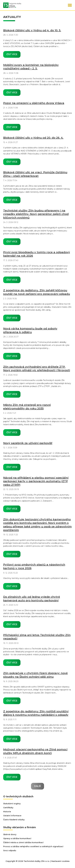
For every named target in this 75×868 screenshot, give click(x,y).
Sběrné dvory (10, 834)
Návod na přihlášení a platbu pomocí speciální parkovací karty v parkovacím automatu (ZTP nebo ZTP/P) (36, 481)
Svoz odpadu (10, 850)
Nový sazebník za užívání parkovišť (28, 443)
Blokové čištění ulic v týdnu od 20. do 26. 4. (33, 138)
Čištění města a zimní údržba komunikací (23, 842)
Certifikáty (8, 808)
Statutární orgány (12, 804)
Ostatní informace (12, 816)
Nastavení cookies (60, 861)
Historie (7, 812)
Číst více (12, 54)
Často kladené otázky (14, 820)
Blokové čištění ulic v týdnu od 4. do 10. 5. (32, 30)
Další (37, 786)
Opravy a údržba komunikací (17, 838)
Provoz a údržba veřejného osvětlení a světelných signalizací (33, 846)
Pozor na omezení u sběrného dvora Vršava (34, 103)
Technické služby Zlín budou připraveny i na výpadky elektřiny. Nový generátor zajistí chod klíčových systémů (36, 214)
